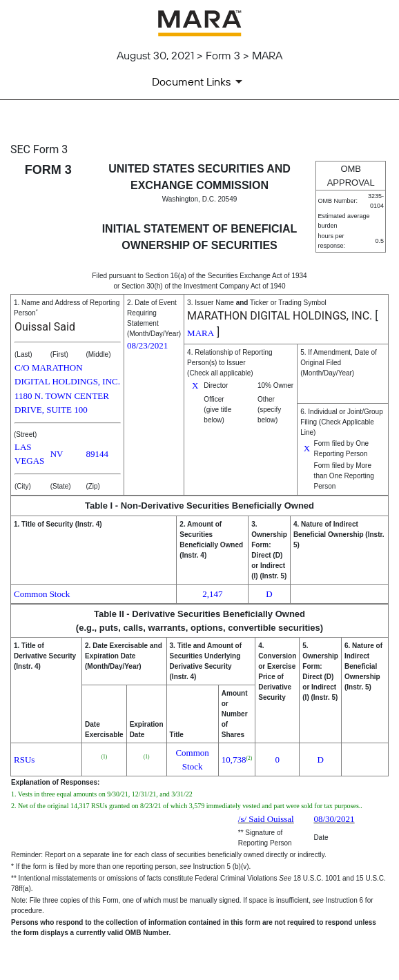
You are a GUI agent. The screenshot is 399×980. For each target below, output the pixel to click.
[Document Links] (199, 81)
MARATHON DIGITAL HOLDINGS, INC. (280, 316)
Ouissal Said (45, 327)
